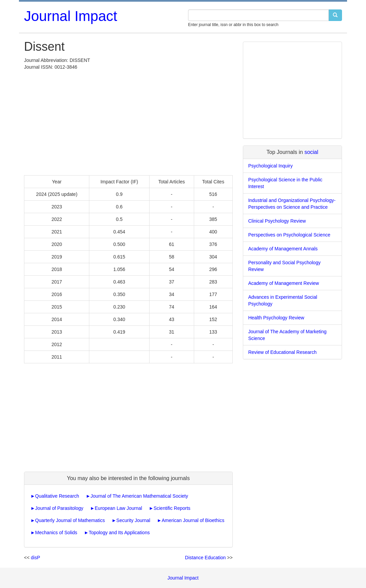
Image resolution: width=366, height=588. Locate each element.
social (311, 152)
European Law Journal (118, 508)
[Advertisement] (128, 121)
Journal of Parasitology (59, 508)
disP (35, 558)
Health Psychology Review (276, 318)
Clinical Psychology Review (277, 221)
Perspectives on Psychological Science (289, 235)
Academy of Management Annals (283, 249)
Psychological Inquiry (271, 166)
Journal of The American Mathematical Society (139, 496)
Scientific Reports (172, 508)
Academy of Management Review (284, 283)
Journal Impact (71, 16)
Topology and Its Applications (119, 533)
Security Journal (133, 520)
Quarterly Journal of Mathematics (70, 520)
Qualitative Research (57, 496)
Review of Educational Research (282, 352)
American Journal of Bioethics (193, 520)
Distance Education (205, 558)
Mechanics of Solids (56, 533)
